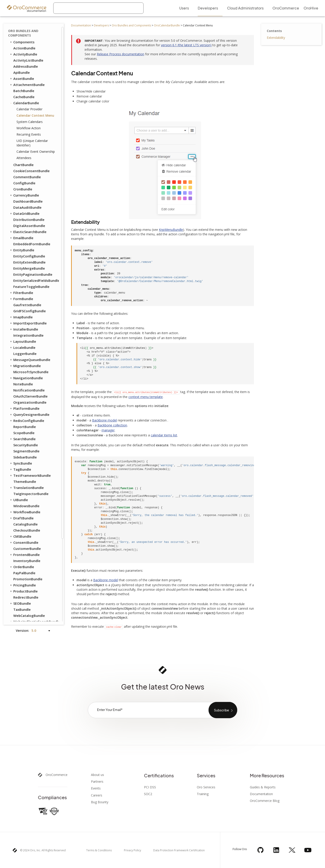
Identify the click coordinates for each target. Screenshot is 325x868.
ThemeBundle (25, 481)
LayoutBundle (23, 341)
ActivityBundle (23, 54)
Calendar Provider (29, 109)
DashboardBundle (28, 201)
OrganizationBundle (30, 402)
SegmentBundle (26, 451)
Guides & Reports (263, 787)
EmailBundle (21, 238)
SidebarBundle (25, 457)
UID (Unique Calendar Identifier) (32, 143)
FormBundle (21, 299)
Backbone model (104, 420)
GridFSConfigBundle (30, 311)
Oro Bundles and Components (131, 25)
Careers (97, 795)
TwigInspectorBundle (31, 494)
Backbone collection (112, 425)
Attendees (24, 158)
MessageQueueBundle (30, 360)
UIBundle (19, 500)
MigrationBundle (25, 366)
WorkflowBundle (25, 512)
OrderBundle (22, 567)
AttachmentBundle (27, 85)
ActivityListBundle (28, 60)
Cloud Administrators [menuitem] (245, 8)
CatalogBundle (26, 524)
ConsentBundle (24, 542)
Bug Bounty (100, 802)
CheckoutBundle (27, 530)
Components (22, 42)
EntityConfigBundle (29, 256)
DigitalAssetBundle (29, 226)
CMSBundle (20, 536)
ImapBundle (21, 317)
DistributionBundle (29, 220)
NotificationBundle (29, 390)
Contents (274, 31)
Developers (101, 25)
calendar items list (164, 435)
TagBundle (20, 469)
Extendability (276, 38)
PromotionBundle (28, 579)
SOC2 (148, 794)
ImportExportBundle (28, 323)
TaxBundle (22, 609)
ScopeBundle (24, 433)
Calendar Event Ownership (36, 152)
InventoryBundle (27, 561)
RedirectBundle (26, 597)
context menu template (146, 397)
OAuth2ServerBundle (30, 396)
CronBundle (23, 189)
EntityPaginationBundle (33, 274)
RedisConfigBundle (27, 421)
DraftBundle (21, 518)
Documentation (81, 25)
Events (96, 788)
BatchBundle (24, 91)
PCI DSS (150, 787)
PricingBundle (23, 585)
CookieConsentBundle (31, 171)
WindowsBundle (26, 506)
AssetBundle (22, 79)
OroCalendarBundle (167, 25)
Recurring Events (29, 134)
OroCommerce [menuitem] (286, 8)
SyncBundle (21, 463)
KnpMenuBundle (171, 230)
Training (203, 794)
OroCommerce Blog (265, 801)
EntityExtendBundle (29, 262)
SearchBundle (22, 439)
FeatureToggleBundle (31, 287)
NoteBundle (23, 384)
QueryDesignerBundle (29, 414)
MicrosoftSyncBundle (31, 372)
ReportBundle (25, 427)
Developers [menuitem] (208, 8)
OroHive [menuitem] (311, 8)
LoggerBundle (25, 354)
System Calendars (30, 122)
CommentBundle (27, 177)
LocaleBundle (22, 347)
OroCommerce (57, 775)
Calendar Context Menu (35, 115)
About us (97, 775)
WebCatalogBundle (29, 616)
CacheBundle (24, 97)
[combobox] (98, 8)
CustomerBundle (27, 549)
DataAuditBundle (27, 207)
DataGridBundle (24, 213)
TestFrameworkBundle (30, 475)
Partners (97, 782)
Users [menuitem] (184, 8)
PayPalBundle (24, 573)
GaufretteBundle (27, 305)
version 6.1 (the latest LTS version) (186, 45)
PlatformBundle (24, 408)
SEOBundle (20, 603)
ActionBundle (24, 48)
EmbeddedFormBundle (32, 244)
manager (108, 430)
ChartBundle (23, 165)
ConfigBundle (24, 183)
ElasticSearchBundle (28, 232)
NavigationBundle (26, 378)
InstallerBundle (24, 329)
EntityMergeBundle (29, 268)
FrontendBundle (24, 555)
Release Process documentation (121, 54)
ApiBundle (22, 72)
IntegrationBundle (28, 335)
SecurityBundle (26, 445)
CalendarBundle (24, 103)
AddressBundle (26, 66)
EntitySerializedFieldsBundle (36, 280)
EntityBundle (22, 250)
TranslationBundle (27, 488)
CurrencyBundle (24, 195)
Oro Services (206, 787)
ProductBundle (23, 591)
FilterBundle (21, 293)
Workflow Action (29, 128)
